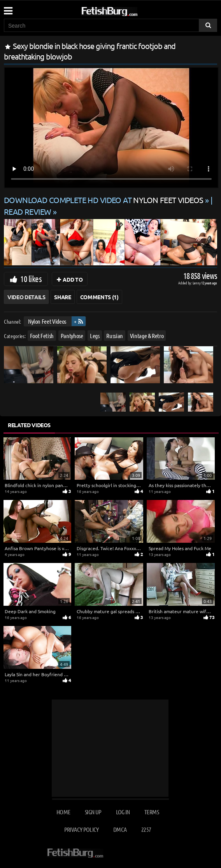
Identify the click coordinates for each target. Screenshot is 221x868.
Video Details (26, 297)
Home (63, 812)
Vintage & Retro (147, 335)
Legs (95, 335)
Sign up (93, 812)
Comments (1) (99, 297)
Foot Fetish (42, 335)
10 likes (31, 279)
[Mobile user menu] (8, 8)
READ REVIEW (28, 211)
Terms (152, 812)
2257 (146, 829)
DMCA (120, 829)
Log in (123, 812)
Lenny (197, 283)
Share (62, 297)
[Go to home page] (124, 10)
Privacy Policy (82, 829)
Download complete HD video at (104, 200)
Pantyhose (72, 335)
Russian (115, 335)
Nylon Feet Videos (47, 321)
